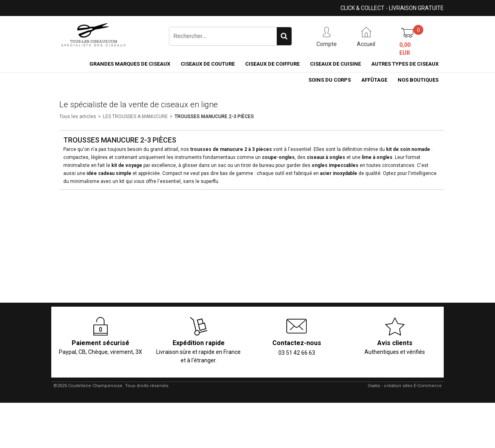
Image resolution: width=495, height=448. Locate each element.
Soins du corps (330, 80)
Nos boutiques (418, 80)
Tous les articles (78, 117)
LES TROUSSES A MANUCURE (135, 117)
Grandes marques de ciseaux (130, 64)
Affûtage (374, 80)
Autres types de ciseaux (405, 64)
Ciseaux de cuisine (335, 64)
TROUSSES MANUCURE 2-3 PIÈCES (214, 117)
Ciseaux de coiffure (272, 64)
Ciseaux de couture (208, 64)
